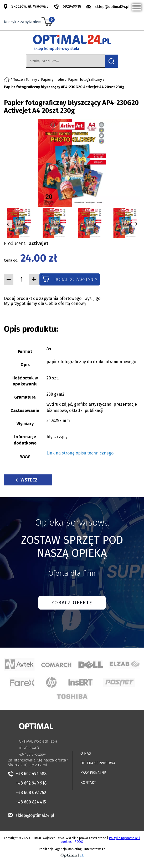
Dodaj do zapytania (76, 279)
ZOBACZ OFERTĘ (72, 603)
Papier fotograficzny (85, 80)
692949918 (72, 6)
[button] (8, 224)
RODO (79, 842)
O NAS (86, 753)
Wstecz (27, 480)
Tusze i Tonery (25, 80)
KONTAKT (88, 783)
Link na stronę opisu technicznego (80, 453)
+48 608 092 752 (31, 793)
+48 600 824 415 (31, 802)
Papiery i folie (53, 80)
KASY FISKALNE (93, 773)
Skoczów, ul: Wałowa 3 (30, 6)
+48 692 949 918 (31, 783)
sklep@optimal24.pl (112, 7)
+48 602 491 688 (31, 774)
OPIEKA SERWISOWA (98, 763)
